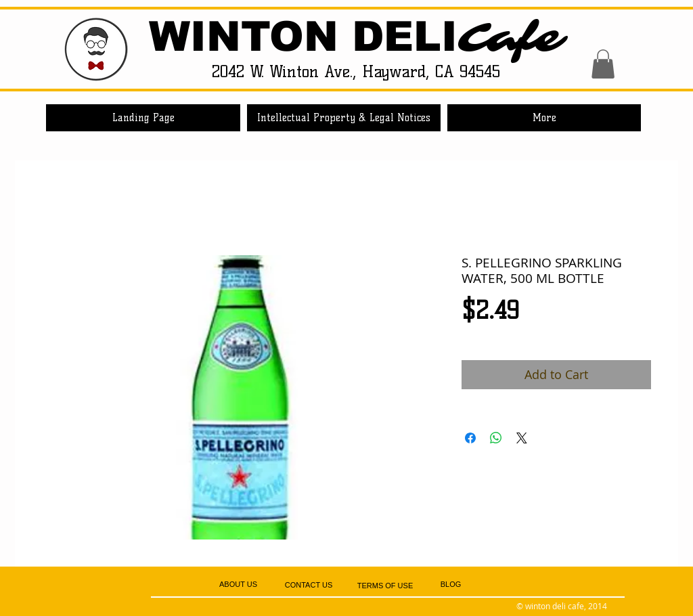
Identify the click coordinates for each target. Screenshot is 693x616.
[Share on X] (522, 438)
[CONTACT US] (309, 585)
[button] (603, 64)
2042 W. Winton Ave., (287, 71)
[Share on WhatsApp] (496, 438)
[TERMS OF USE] (385, 586)
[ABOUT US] (238, 585)
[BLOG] (451, 585)
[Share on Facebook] (470, 438)
